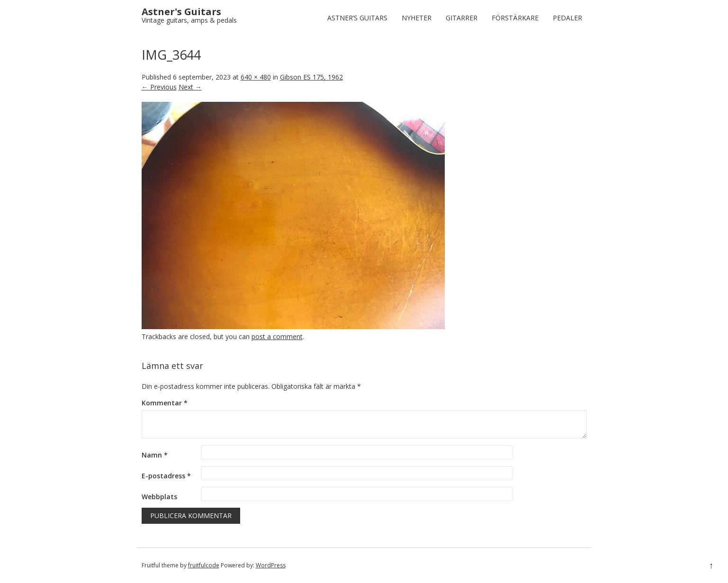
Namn (155, 455)
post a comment (277, 336)
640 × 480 (256, 77)
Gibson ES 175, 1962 (311, 77)
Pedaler (567, 18)
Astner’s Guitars (357, 18)
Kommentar (165, 403)
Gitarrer (462, 18)
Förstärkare (515, 18)
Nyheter (417, 18)
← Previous (159, 87)
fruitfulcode (204, 565)
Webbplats (159, 497)
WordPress (271, 565)
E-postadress (166, 476)
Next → (190, 87)
